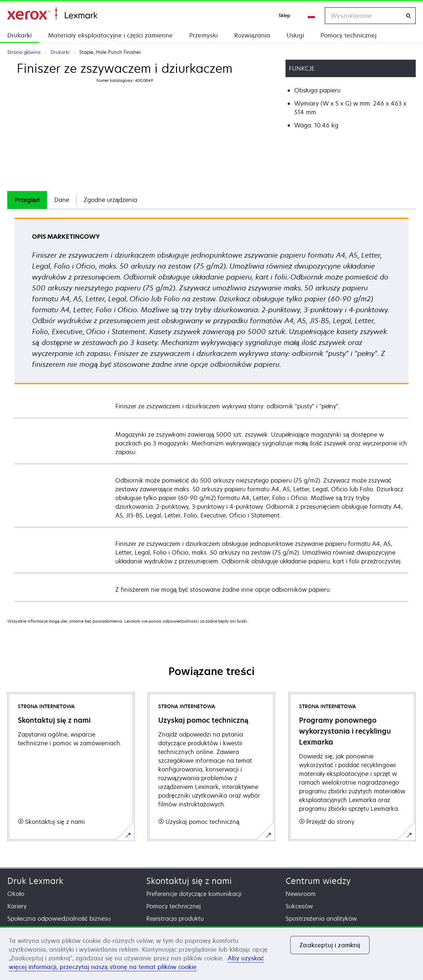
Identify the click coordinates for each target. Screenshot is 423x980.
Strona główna (52, 14)
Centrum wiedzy (318, 881)
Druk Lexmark (35, 881)
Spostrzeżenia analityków (321, 918)
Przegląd (27, 200)
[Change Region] (312, 16)
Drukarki (19, 35)
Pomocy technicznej (348, 35)
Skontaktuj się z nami (189, 881)
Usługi (296, 35)
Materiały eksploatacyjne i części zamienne (110, 35)
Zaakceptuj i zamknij (330, 945)
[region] (211, 953)
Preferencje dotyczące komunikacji (194, 894)
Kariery (17, 906)
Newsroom (301, 894)
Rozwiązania (252, 35)
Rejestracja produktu (175, 918)
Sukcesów (299, 906)
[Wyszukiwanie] (408, 16)
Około (16, 894)
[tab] (27, 200)
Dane (62, 200)
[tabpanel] (211, 409)
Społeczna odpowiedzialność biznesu (59, 918)
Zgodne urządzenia (110, 200)
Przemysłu (203, 35)
